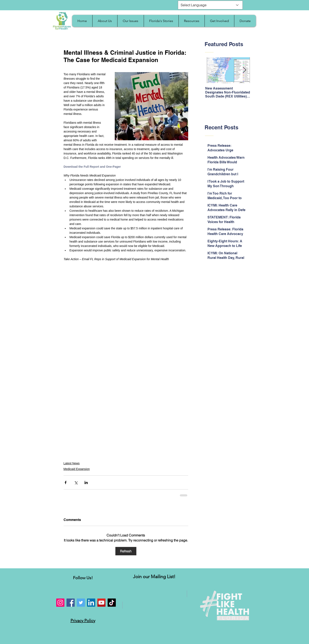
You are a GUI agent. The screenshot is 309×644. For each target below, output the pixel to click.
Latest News (72, 463)
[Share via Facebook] (66, 482)
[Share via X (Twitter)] (76, 482)
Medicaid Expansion (77, 469)
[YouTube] (101, 603)
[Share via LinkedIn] (86, 482)
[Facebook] (71, 603)
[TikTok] (112, 603)
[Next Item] (245, 70)
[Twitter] (81, 603)
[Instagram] (60, 603)
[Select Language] (210, 5)
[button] (105, 21)
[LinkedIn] (91, 603)
